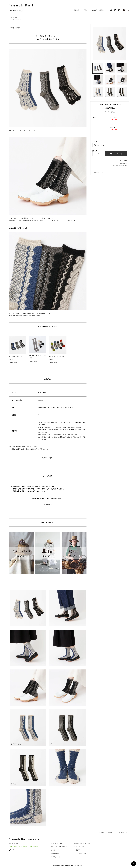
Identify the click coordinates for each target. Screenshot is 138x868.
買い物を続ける (124, 832)
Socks (17, 17)
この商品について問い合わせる (108, 832)
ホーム (10, 17)
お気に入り (99, 173)
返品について (124, 163)
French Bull (18, 20)
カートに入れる (116, 154)
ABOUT (94, 10)
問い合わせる (48, 505)
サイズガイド (124, 161)
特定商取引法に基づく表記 (120, 166)
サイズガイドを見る (48, 458)
